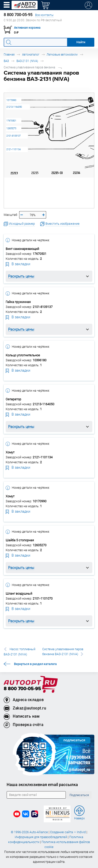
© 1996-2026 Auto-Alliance (29, 832)
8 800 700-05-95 (22, 689)
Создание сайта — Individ (68, 832)
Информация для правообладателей (41, 837)
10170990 (11, 100)
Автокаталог (31, 54)
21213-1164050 (14, 107)
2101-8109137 (14, 136)
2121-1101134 (14, 149)
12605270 (11, 128)
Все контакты (44, 15)
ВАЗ (6, 61)
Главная (9, 54)
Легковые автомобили (62, 54)
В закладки (18, 264)
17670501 (11, 121)
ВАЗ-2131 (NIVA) (27, 61)
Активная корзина (27, 28)
